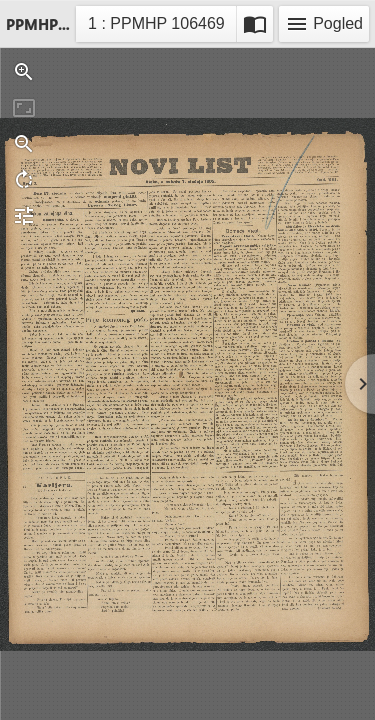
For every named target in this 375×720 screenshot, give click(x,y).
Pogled (324, 24)
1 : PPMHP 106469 (156, 26)
